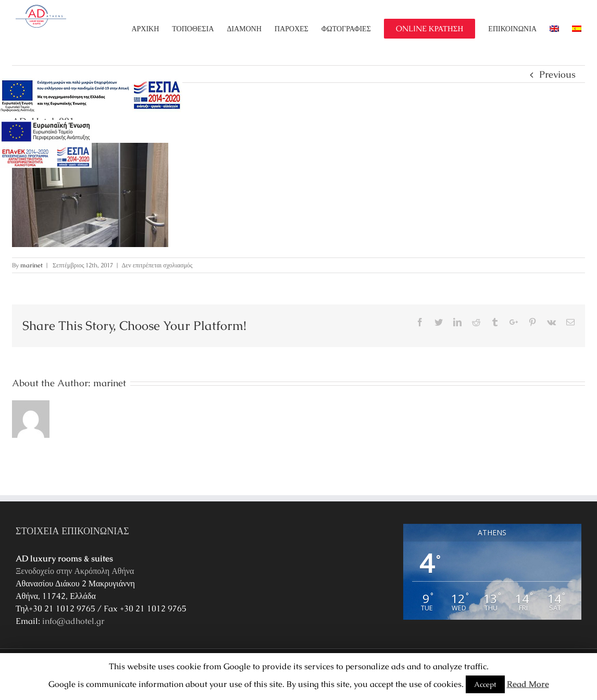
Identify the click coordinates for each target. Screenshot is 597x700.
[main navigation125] (91, 96)
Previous (557, 74)
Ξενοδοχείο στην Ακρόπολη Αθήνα (75, 571)
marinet (32, 265)
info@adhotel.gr (73, 621)
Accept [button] (485, 684)
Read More (528, 684)
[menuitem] (152, 29)
